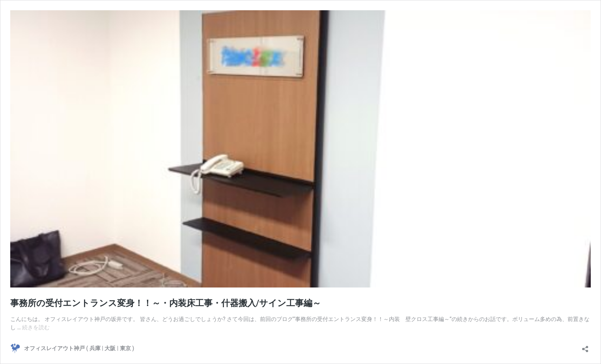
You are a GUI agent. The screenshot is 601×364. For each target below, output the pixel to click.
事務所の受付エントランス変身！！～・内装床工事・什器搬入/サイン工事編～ (166, 303)
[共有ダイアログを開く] (585, 346)
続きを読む (36, 327)
